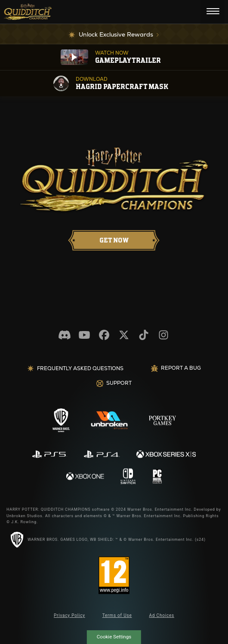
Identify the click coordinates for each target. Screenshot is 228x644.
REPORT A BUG (176, 368)
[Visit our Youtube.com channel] (84, 335)
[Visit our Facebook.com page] (104, 335)
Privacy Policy (69, 615)
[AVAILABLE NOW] (114, 241)
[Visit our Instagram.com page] (163, 335)
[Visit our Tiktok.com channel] (144, 335)
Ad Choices (162, 615)
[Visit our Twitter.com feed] (124, 335)
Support (114, 383)
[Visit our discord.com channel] (65, 335)
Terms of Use (117, 615)
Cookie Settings (114, 637)
